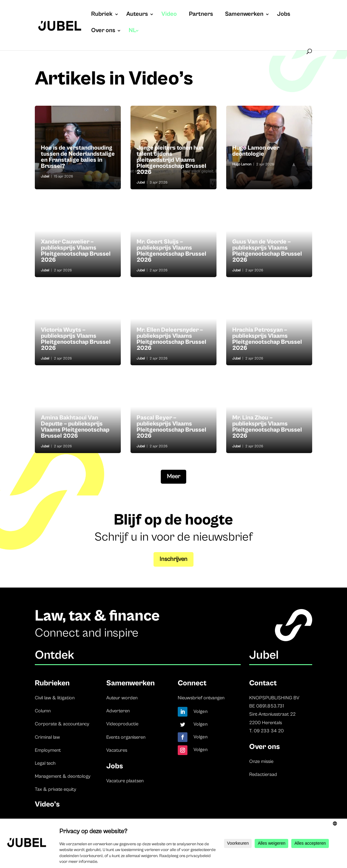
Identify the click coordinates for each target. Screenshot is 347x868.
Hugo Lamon (242, 164)
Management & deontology (63, 776)
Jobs (284, 15)
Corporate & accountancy (62, 724)
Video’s (47, 804)
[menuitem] (134, 37)
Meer (173, 477)
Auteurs (137, 15)
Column (43, 711)
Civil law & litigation (55, 698)
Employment (48, 750)
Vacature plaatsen (125, 781)
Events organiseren (126, 737)
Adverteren (118, 711)
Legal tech (45, 763)
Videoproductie (122, 724)
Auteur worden (122, 698)
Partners (201, 15)
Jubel (45, 176)
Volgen (201, 711)
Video (169, 15)
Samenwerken (244, 15)
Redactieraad (263, 774)
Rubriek (102, 15)
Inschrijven (173, 559)
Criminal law (47, 737)
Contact (263, 683)
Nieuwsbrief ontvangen (201, 698)
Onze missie (261, 761)
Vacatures (117, 750)
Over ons (103, 31)
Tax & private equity (56, 789)
